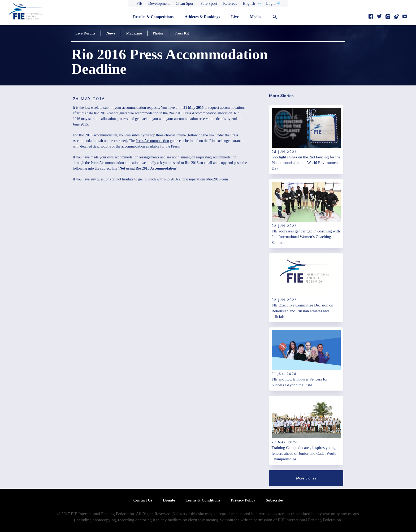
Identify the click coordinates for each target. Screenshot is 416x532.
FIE (139, 3)
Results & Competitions (153, 17)
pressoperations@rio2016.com (205, 179)
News (111, 33)
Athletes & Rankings (202, 17)
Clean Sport (185, 3)
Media (255, 17)
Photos (158, 33)
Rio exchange (220, 141)
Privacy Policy (243, 500)
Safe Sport (209, 3)
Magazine (134, 33)
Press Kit (182, 33)
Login (271, 3)
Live (235, 17)
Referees (230, 3)
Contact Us (143, 500)
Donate (169, 500)
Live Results (85, 33)
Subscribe (274, 500)
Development (159, 3)
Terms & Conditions (203, 500)
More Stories (306, 478)
